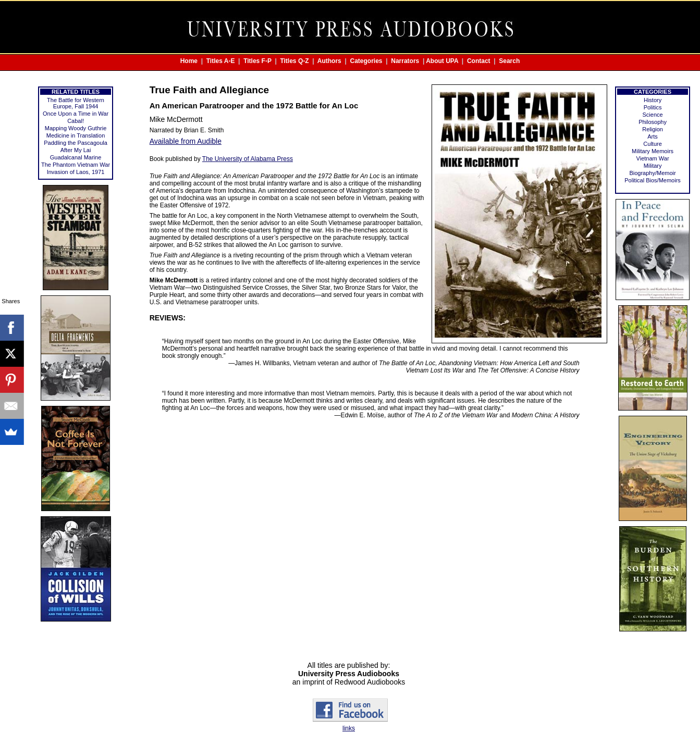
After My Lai (76, 150)
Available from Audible (186, 141)
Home (189, 61)
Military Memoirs (653, 151)
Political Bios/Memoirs (653, 180)
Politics (653, 107)
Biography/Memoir (652, 173)
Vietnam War (653, 158)
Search (509, 61)
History (653, 100)
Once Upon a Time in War (76, 114)
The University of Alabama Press (248, 159)
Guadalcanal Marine (76, 157)
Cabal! (76, 121)
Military (653, 166)
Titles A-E (221, 61)
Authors (329, 61)
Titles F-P (257, 61)
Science (652, 115)
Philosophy (653, 122)
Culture (652, 144)
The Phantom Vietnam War (76, 165)
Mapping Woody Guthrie (76, 128)
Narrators (405, 61)
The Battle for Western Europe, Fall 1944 (76, 103)
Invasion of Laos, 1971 (76, 172)
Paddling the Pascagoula (76, 143)
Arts (653, 136)
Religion (653, 129)
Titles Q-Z (294, 61)
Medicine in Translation (76, 135)
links (349, 728)
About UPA (442, 61)
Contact (479, 61)
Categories (366, 61)
